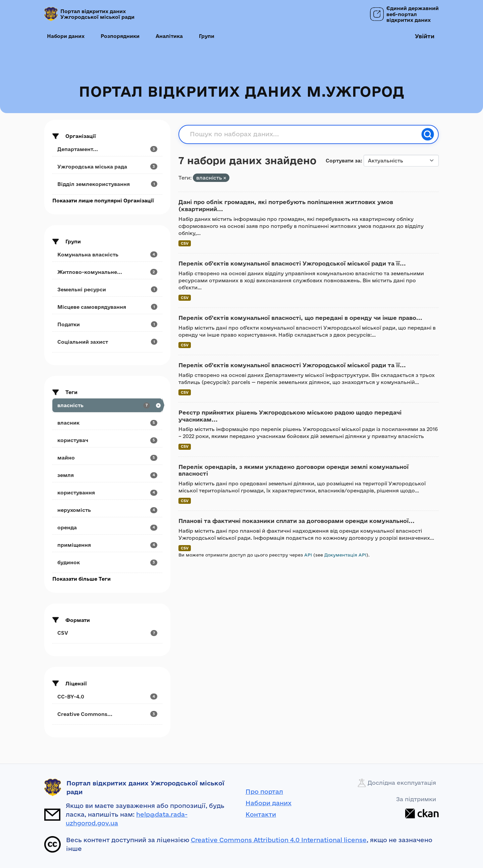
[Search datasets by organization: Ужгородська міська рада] (107, 167)
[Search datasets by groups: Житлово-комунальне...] (107, 272)
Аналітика (169, 36)
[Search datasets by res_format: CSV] (107, 633)
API (308, 555)
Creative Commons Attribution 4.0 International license (279, 840)
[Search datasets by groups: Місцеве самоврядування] (107, 307)
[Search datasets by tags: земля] (107, 475)
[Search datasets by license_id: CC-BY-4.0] (107, 697)
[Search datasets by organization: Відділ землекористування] (107, 184)
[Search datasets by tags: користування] (107, 493)
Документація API (345, 555)
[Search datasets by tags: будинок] (107, 562)
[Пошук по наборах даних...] (304, 134)
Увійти (425, 36)
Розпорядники (120, 36)
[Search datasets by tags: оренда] (107, 527)
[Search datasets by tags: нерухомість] (107, 510)
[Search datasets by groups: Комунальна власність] (107, 255)
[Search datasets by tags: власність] (107, 405)
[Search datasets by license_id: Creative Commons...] (107, 714)
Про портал (264, 791)
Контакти (261, 814)
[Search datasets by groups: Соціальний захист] (107, 342)
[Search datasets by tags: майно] (107, 458)
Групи (207, 36)
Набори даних (66, 36)
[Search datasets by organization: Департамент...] (107, 149)
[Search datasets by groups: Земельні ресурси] (107, 290)
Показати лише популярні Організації (103, 201)
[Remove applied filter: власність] (225, 178)
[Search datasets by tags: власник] (107, 423)
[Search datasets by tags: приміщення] (107, 545)
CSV (185, 243)
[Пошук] (428, 134)
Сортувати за (343, 161)
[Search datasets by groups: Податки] (107, 324)
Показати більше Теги (82, 579)
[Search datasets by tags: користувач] (107, 440)
